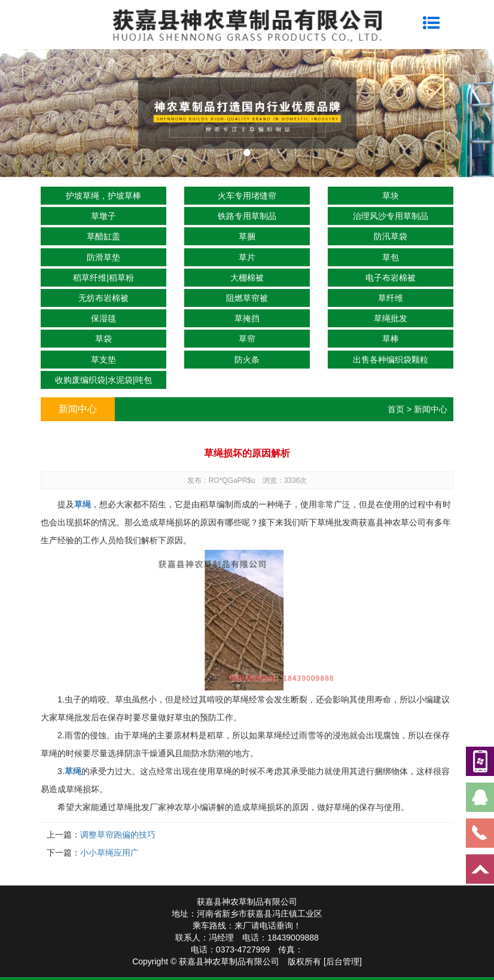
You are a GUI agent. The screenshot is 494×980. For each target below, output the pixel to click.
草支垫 (103, 360)
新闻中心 (431, 409)
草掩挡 (247, 318)
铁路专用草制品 (247, 216)
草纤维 (391, 298)
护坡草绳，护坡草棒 (103, 196)
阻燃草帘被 (247, 298)
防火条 (247, 360)
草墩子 (103, 216)
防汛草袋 (391, 236)
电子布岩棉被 (391, 278)
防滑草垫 (103, 257)
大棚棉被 (247, 278)
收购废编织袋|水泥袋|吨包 (103, 380)
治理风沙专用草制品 (391, 216)
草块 (391, 196)
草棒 (391, 339)
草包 (391, 257)
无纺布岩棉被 (103, 298)
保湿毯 (103, 318)
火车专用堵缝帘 (247, 196)
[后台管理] (343, 961)
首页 (396, 409)
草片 (247, 257)
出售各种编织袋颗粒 (391, 360)
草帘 (247, 339)
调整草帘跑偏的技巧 (118, 835)
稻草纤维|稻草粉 (103, 278)
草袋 (103, 339)
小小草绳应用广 (109, 853)
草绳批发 (391, 318)
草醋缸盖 (103, 236)
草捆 (247, 236)
